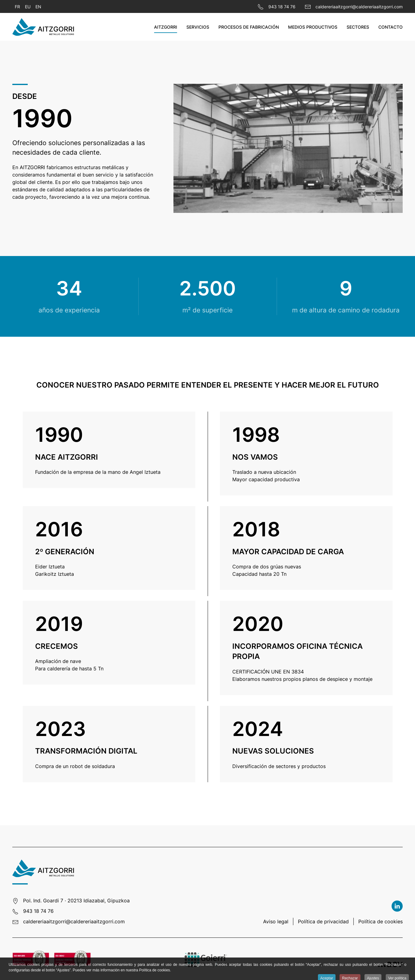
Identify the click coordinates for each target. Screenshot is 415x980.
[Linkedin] (397, 906)
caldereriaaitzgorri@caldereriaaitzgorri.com (74, 921)
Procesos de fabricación (249, 27)
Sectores (358, 27)
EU (28, 7)
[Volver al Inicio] (43, 27)
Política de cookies (380, 921)
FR (17, 7)
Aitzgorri (166, 27)
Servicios (198, 27)
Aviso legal (276, 921)
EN (38, 7)
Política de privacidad (323, 921)
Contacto (391, 27)
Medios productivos (313, 27)
